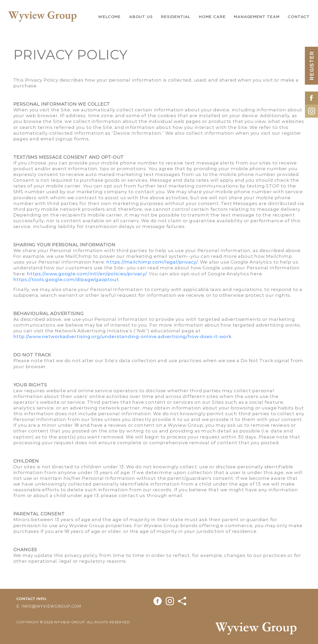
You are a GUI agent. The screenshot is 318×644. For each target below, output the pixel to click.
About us (141, 17)
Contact (299, 17)
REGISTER (312, 65)
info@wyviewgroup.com (51, 606)
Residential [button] (176, 17)
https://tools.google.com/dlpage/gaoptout (66, 279)
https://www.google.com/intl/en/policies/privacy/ (87, 273)
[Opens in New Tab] (311, 97)
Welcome (109, 17)
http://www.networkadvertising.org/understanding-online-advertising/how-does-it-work (122, 336)
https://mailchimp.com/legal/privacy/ (152, 262)
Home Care (212, 17)
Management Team (257, 17)
